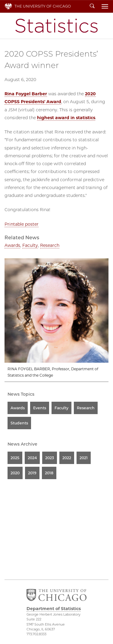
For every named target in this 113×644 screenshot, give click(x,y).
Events (40, 408)
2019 (32, 473)
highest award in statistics (66, 118)
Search (92, 6)
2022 (67, 458)
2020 (15, 473)
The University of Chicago (43, 6)
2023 (50, 458)
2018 (49, 473)
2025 (15, 458)
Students (19, 423)
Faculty (30, 245)
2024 (32, 458)
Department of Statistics (56, 26)
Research (50, 245)
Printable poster (22, 224)
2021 (84, 458)
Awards (12, 245)
